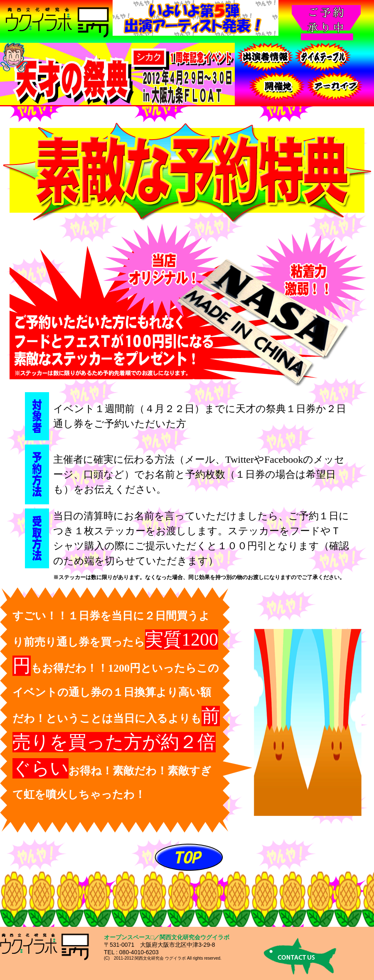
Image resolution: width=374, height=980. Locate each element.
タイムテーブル (323, 57)
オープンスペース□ (129, 937)
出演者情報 (265, 57)
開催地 (278, 86)
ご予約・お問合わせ (336, 86)
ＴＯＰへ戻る (189, 857)
